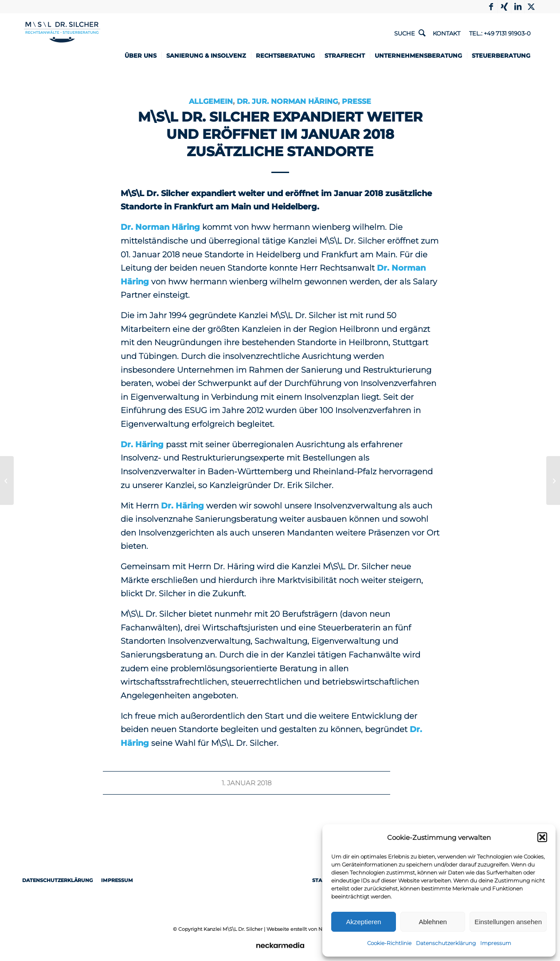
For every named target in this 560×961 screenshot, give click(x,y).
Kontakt (446, 33)
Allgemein (211, 101)
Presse (356, 101)
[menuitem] (143, 55)
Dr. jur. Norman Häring (287, 101)
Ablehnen (433, 922)
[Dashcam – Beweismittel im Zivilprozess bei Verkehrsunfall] (7, 480)
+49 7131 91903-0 (507, 33)
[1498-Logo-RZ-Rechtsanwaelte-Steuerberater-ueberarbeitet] (62, 43)
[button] (542, 837)
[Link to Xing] (504, 7)
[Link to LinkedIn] (518, 7)
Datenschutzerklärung (446, 943)
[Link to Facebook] (491, 7)
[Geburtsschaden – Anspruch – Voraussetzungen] (553, 480)
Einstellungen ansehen (508, 922)
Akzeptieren (363, 922)
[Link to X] (531, 7)
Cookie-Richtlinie (389, 943)
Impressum (496, 943)
